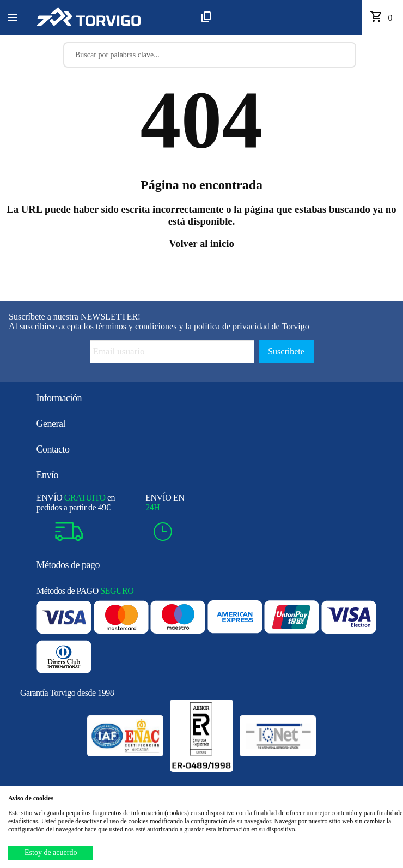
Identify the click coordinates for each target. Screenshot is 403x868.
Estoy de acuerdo (51, 852)
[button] (13, 18)
